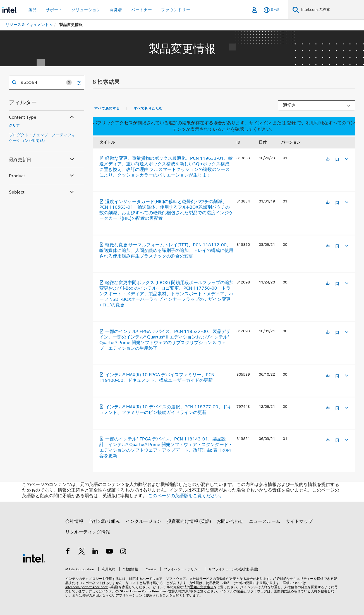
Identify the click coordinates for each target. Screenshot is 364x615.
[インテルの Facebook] (68, 552)
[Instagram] (123, 552)
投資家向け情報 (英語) (189, 521)
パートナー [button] (142, 10)
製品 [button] (33, 10)
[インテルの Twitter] (82, 552)
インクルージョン (143, 521)
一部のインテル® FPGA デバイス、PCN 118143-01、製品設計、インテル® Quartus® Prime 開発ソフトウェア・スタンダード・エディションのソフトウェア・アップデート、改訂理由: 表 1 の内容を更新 (166, 447)
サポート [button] (54, 10)
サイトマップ (299, 521)
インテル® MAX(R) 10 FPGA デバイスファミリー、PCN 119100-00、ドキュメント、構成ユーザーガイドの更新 (157, 378)
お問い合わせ (230, 521)
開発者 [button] (116, 10)
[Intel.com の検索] (331, 10)
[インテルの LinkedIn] (95, 552)
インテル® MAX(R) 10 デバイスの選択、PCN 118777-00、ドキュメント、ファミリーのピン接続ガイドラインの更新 (166, 410)
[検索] (296, 10)
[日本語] (271, 10)
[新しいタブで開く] (328, 159)
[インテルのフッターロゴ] (34, 558)
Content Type (42, 117)
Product (42, 176)
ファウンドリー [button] (176, 10)
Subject (42, 192)
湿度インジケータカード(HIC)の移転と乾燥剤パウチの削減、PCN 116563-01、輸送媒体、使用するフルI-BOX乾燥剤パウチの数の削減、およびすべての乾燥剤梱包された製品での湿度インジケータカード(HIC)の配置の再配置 (166, 210)
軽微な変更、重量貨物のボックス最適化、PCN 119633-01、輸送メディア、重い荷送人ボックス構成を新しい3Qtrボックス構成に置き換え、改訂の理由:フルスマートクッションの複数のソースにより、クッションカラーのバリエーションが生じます (166, 167)
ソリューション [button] (86, 10)
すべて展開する (107, 108)
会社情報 (74, 521)
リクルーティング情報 (88, 532)
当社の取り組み (104, 521)
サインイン (260, 123)
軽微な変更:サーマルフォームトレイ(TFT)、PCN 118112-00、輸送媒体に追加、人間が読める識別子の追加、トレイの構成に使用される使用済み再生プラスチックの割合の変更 (166, 251)
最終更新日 (42, 160)
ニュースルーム (265, 521)
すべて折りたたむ (148, 108)
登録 (291, 123)
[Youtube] (109, 552)
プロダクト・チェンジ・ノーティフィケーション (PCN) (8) (42, 138)
